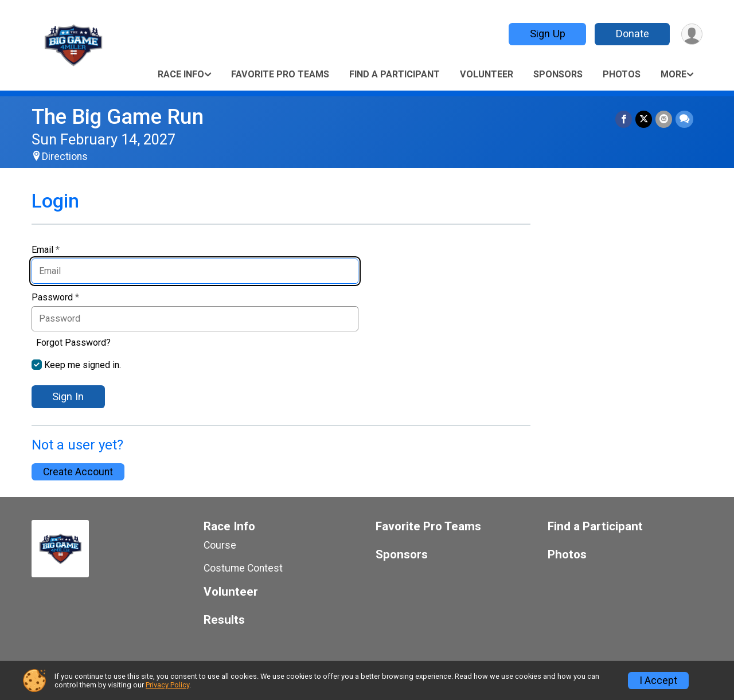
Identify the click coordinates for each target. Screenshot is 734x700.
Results (224, 620)
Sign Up (548, 34)
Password (55, 298)
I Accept (658, 681)
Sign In (68, 396)
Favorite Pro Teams (280, 74)
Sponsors (558, 74)
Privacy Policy (167, 685)
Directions (65, 157)
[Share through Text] (684, 119)
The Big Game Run (118, 117)
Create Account (78, 472)
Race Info (181, 74)
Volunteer (487, 74)
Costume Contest (243, 568)
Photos (622, 74)
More (674, 74)
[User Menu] (692, 34)
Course (220, 545)
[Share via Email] (664, 119)
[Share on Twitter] (644, 119)
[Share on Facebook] (624, 119)
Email (46, 250)
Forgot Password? (73, 343)
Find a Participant (395, 74)
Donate (633, 34)
